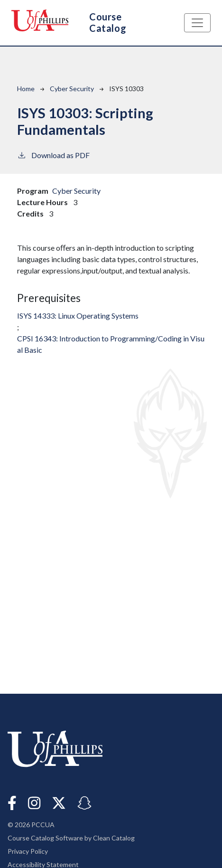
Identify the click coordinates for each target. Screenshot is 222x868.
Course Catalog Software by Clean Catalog (71, 838)
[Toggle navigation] (197, 23)
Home (26, 89)
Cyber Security (72, 89)
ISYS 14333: (78, 316)
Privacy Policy (28, 851)
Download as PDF (53, 155)
